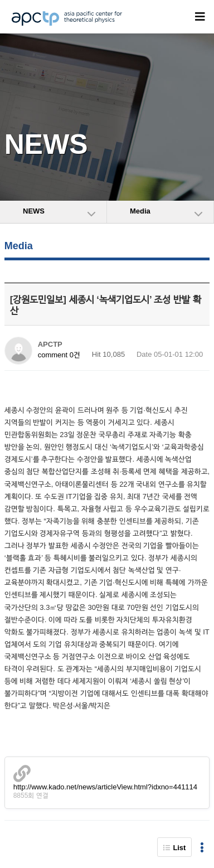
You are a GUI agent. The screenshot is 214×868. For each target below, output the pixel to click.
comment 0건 (59, 355)
